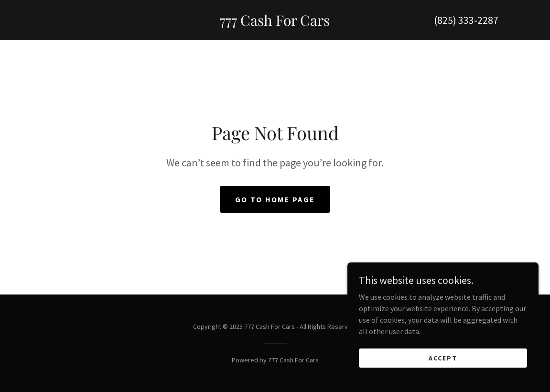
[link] (275, 23)
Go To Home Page (275, 199)
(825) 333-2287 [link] (466, 20)
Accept (443, 358)
